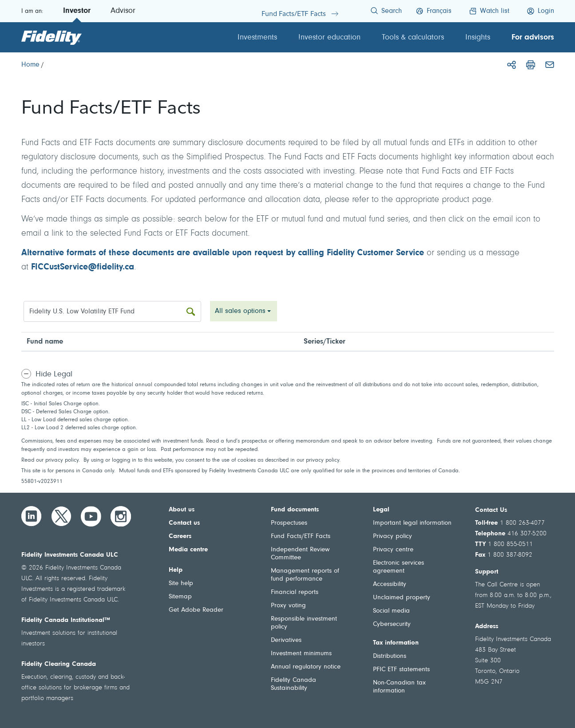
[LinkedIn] (32, 516)
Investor (77, 11)
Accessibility (390, 584)
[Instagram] (121, 516)
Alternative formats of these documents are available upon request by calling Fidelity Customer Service (223, 253)
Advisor (123, 11)
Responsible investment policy (304, 623)
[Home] (30, 65)
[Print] (531, 65)
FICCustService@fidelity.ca (83, 267)
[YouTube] (91, 516)
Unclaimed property (402, 598)
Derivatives (286, 640)
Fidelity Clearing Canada (59, 664)
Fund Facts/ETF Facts (301, 536)
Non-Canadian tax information (399, 687)
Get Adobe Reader (196, 610)
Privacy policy (393, 536)
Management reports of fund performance (305, 575)
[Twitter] (61, 516)
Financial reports (295, 592)
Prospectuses (289, 523)
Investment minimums (301, 654)
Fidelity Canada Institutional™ (66, 620)
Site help (181, 584)
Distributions (390, 656)
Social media (391, 611)
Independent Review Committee (300, 554)
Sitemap (180, 597)
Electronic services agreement (399, 567)
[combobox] (244, 311)
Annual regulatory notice (306, 667)
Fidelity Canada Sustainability (293, 684)
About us (182, 510)
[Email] (550, 65)
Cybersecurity (392, 624)
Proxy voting (288, 606)
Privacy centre (393, 550)
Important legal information (412, 523)
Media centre (188, 550)
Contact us (184, 523)
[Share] (512, 65)
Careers (180, 536)
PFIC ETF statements (401, 670)
